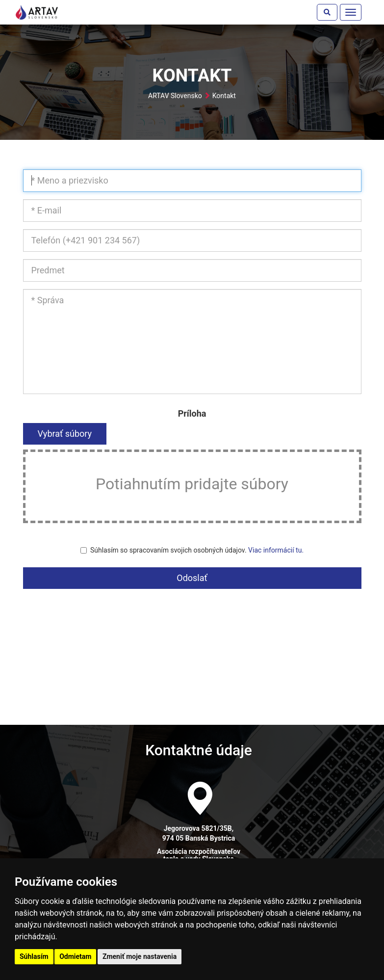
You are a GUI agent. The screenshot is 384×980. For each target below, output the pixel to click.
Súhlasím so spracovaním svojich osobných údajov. (192, 550)
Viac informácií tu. (276, 550)
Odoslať (192, 578)
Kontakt (224, 96)
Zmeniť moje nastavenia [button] (140, 956)
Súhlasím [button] (34, 956)
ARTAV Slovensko (175, 96)
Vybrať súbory (65, 434)
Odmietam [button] (75, 956)
